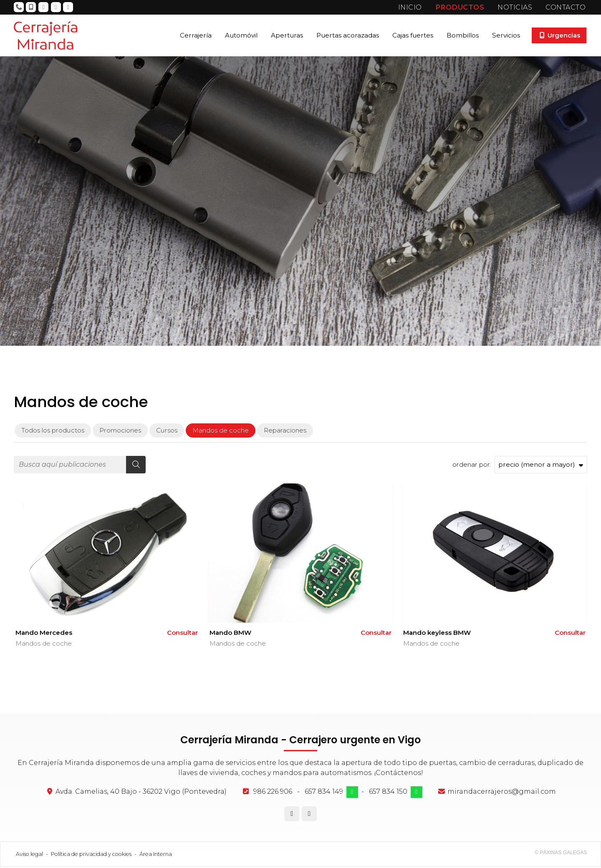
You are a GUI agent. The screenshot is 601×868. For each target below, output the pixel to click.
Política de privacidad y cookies (91, 855)
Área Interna (156, 855)
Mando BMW (230, 634)
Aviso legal (29, 855)
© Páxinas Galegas (561, 854)
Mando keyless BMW (437, 634)
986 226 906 (273, 793)
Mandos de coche (44, 645)
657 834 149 (324, 793)
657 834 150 (388, 793)
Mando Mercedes (44, 634)
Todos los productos (53, 431)
